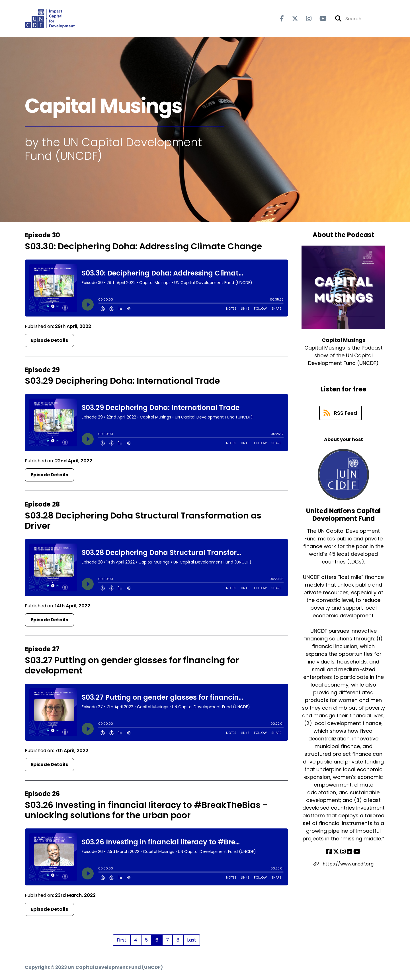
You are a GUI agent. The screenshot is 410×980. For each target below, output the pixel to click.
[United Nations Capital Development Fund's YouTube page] (357, 852)
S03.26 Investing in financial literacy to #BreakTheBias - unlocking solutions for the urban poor (146, 810)
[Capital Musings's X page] (292, 19)
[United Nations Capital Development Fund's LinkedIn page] (349, 852)
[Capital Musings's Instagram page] (305, 19)
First (122, 940)
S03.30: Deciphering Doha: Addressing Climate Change (143, 246)
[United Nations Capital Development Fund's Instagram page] (343, 852)
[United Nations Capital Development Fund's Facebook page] (329, 852)
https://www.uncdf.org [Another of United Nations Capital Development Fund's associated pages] (344, 864)
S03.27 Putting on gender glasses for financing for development (132, 665)
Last (192, 940)
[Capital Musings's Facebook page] (282, 19)
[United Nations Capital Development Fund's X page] (336, 852)
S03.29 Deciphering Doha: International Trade (122, 381)
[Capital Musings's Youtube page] (320, 19)
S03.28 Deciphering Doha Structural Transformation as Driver (143, 521)
